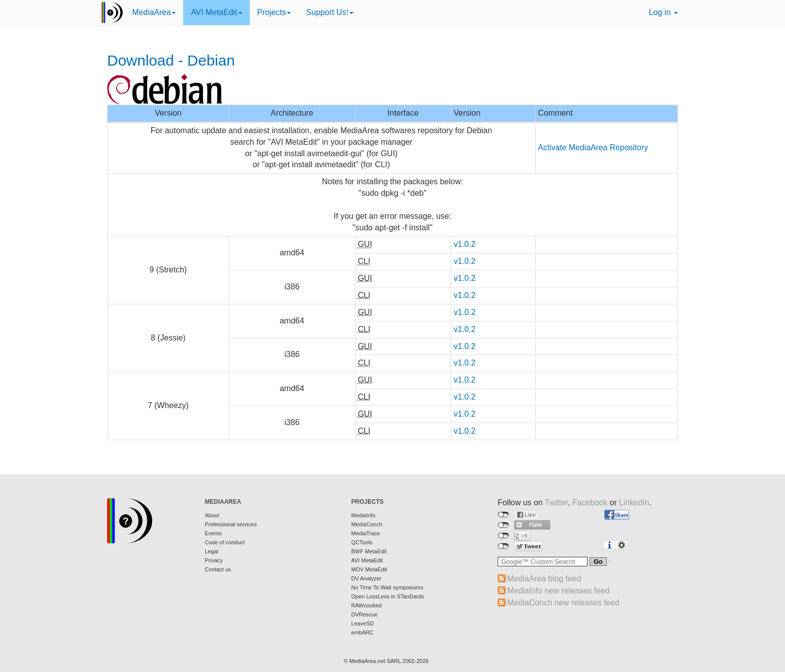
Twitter (556, 502)
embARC (363, 632)
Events (213, 533)
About (212, 515)
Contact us (218, 569)
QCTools (362, 542)
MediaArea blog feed (544, 579)
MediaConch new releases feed (563, 603)
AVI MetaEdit (216, 12)
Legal (212, 551)
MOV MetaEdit (369, 569)
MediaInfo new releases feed (558, 591)
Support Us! (329, 12)
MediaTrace (366, 533)
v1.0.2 (465, 244)
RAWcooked (367, 605)
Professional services (231, 524)
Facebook (590, 502)
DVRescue (365, 614)
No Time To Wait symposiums (387, 587)
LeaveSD (363, 623)
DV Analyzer (367, 578)
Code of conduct (225, 542)
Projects (274, 12)
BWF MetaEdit (369, 551)
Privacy (214, 560)
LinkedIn (635, 502)
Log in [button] (663, 12)
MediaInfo (363, 515)
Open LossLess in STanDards (388, 596)
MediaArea (154, 12)
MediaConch (367, 524)
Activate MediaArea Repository (593, 147)
